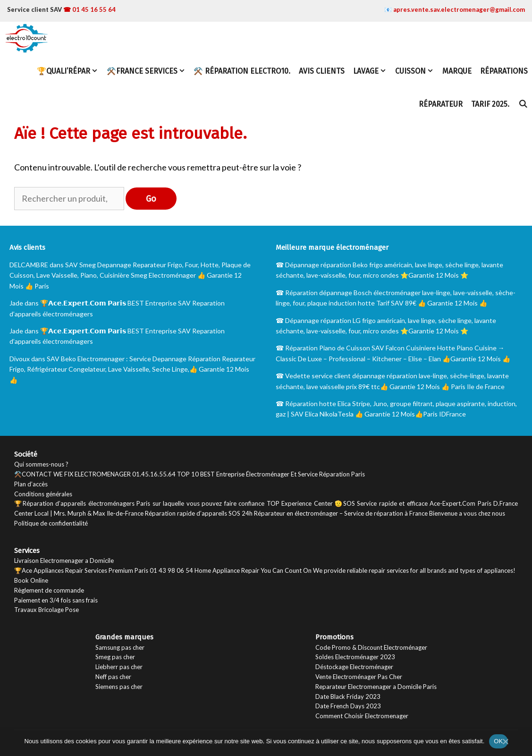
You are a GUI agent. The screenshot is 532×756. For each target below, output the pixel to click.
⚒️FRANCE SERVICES (148, 71)
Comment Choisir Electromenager (362, 716)
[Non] (505, 741)
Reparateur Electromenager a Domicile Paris (376, 687)
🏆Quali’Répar (70, 71)
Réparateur (441, 104)
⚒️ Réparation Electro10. (242, 71)
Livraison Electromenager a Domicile (64, 561)
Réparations (504, 71)
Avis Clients (322, 71)
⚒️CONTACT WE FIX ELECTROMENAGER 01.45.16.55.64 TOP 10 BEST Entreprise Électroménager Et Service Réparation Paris (190, 474)
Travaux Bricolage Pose (46, 610)
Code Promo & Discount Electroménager (371, 647)
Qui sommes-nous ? (41, 464)
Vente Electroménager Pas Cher (359, 677)
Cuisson (417, 71)
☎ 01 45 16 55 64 (89, 9)
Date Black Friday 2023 (348, 697)
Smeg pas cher (115, 657)
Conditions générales (43, 494)
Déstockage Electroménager (354, 667)
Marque (457, 71)
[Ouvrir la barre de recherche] (523, 104)
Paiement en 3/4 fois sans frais (56, 600)
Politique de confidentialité (51, 523)
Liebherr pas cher (119, 667)
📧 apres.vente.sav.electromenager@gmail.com (455, 9)
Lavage (372, 71)
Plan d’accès (31, 484)
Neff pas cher (113, 677)
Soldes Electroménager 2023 (355, 657)
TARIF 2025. (490, 104)
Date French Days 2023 (348, 706)
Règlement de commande (49, 590)
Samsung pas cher (120, 647)
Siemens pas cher (119, 687)
